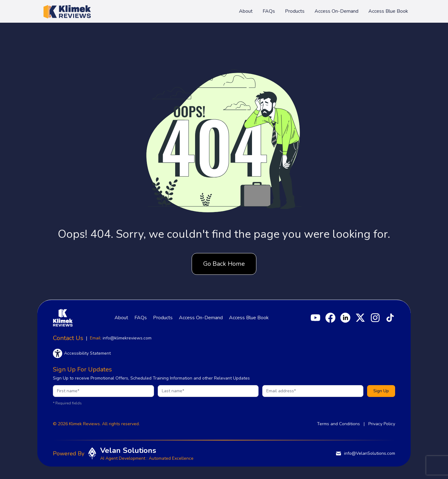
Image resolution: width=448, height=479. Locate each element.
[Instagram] (375, 318)
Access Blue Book (388, 11)
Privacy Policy (382, 424)
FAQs (269, 11)
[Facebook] (330, 318)
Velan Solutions (128, 450)
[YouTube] (315, 318)
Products (295, 11)
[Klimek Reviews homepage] (67, 11)
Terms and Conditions (338, 424)
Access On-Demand (336, 11)
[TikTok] (390, 318)
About (246, 11)
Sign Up (381, 391)
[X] (360, 318)
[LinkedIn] (345, 318)
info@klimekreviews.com (127, 338)
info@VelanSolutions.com (365, 454)
